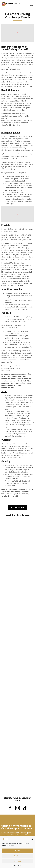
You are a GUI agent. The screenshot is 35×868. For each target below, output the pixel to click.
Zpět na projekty (17, 507)
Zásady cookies (17, 865)
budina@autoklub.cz (13, 69)
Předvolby (17, 861)
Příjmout (17, 851)
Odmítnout (18, 856)
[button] (32, 839)
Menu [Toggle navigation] (31, 4)
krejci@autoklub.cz (20, 77)
